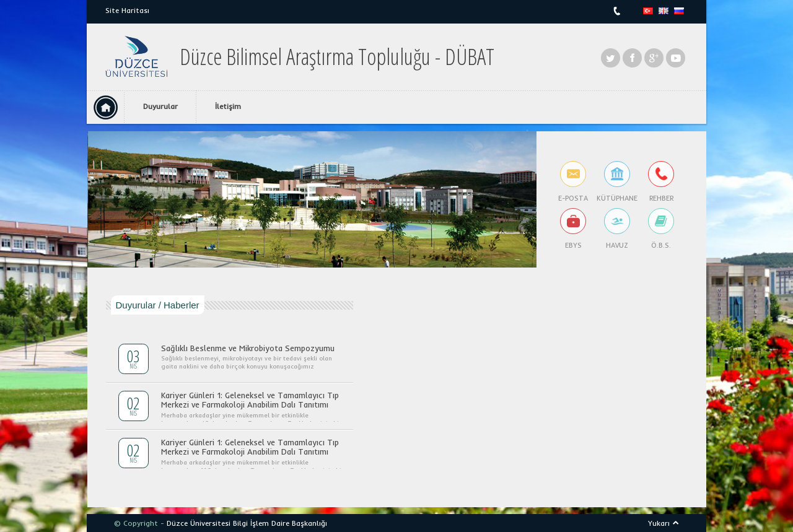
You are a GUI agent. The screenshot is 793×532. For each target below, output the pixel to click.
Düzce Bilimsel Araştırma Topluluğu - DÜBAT (337, 57)
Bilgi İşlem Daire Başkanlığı (280, 523)
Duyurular (160, 106)
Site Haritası (127, 10)
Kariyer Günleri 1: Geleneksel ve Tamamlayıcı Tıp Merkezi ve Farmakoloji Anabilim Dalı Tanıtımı (250, 400)
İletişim (228, 106)
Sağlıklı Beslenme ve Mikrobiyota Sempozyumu (248, 348)
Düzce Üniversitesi (199, 523)
